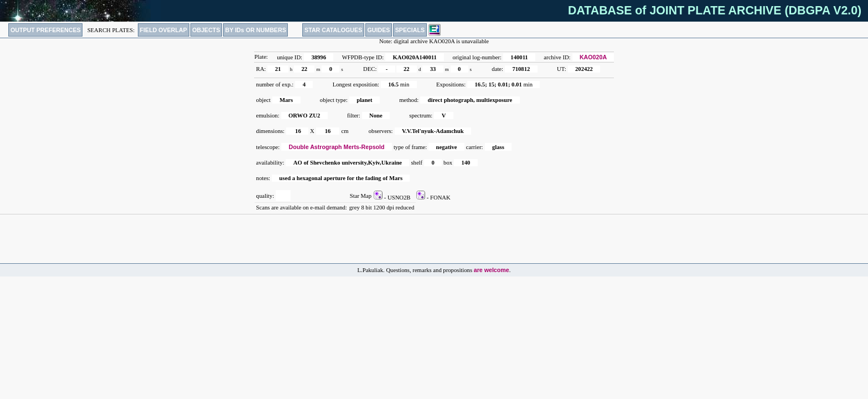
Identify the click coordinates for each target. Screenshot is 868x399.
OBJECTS (206, 30)
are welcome (492, 270)
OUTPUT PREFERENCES (46, 30)
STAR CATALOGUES (333, 30)
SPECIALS (410, 30)
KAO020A (593, 57)
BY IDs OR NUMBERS (256, 30)
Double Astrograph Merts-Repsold (337, 147)
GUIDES (379, 30)
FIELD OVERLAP (164, 30)
